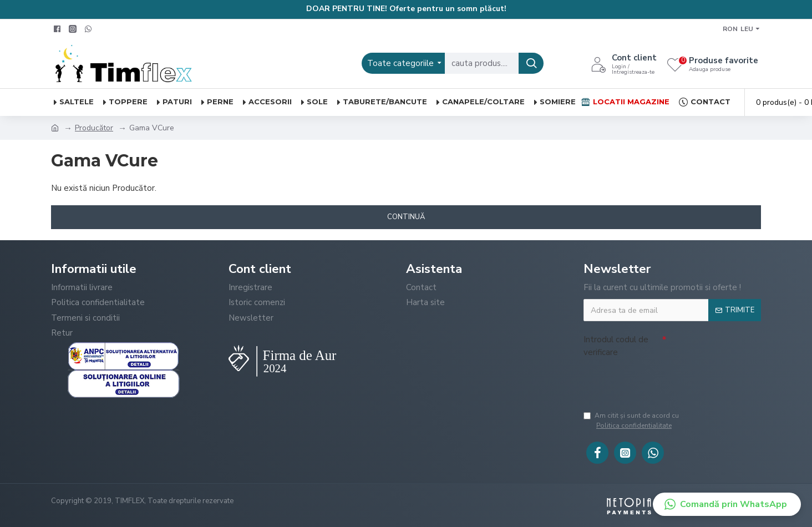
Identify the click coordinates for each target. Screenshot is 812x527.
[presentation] (668, 383)
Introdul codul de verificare (616, 346)
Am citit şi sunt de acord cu (671, 421)
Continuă (406, 217)
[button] (727, 504)
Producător (94, 128)
